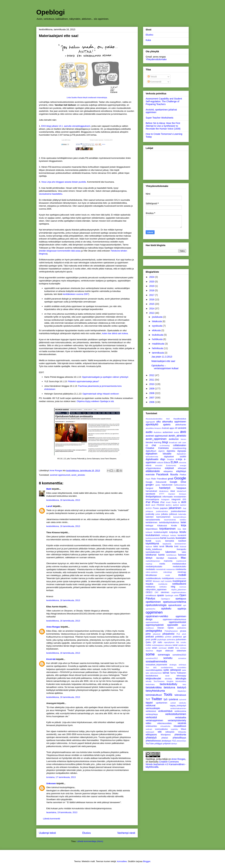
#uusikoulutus (180, 419)
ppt (185, 637)
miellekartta (181, 569)
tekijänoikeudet (153, 678)
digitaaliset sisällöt (175, 457)
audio (149, 432)
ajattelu (167, 425)
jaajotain (164, 508)
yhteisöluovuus (153, 741)
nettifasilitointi (179, 584)
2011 (152, 380)
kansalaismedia (153, 520)
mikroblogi (168, 572)
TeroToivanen (159, 681)
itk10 (148, 505)
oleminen (165, 592)
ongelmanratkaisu (179, 592)
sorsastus (182, 658)
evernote (150, 475)
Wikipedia (182, 732)
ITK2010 (160, 505)
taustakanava (152, 676)
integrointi (176, 499)
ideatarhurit (181, 491)
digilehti (161, 451)
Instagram (165, 499)
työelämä (174, 699)
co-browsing (165, 445)
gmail (170, 479)
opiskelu (166, 609)
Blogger (147, 861)
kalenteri (150, 517)
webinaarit (150, 732)
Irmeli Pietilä (171, 502)
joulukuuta (157, 317)
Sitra (177, 648)
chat (154, 445)
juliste (158, 514)
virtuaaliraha (165, 726)
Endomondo (171, 465)
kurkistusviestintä (153, 538)
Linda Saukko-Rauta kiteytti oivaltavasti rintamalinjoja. (87, 98)
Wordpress (166, 735)
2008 (152, 393)
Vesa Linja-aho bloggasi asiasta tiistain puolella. (64, 182)
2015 (152, 304)
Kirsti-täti (51, 659)
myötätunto (163, 584)
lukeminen (171, 552)
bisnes (183, 439)
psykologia (162, 640)
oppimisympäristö (155, 625)
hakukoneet (167, 485)
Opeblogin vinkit (172, 595)
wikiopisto (170, 732)
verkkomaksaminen (178, 708)
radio (160, 642)
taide (184, 670)
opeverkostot (175, 605)
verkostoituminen (176, 714)
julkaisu (165, 514)
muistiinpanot (179, 581)
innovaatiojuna (152, 499)
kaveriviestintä (170, 520)
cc (147, 445)
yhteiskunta (180, 735)
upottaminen (162, 703)
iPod (162, 502)
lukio (184, 552)
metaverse (170, 569)
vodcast (149, 729)
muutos (149, 584)
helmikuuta (158, 348)
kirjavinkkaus (152, 529)
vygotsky (174, 729)
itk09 (184, 502)
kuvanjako (181, 538)
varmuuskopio (153, 708)
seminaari (163, 648)
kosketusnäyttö (161, 532)
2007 (152, 398)
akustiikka (150, 428)
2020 (152, 282)
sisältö (171, 648)
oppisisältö (173, 625)
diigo (163, 459)
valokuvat (151, 705)
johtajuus (149, 511)
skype (159, 651)
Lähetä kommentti (51, 819)
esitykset (169, 468)
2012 (152, 375)
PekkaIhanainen (171, 631)
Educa (167, 463)
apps (172, 428)
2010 (152, 384)
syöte (166, 670)
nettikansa (150, 587)
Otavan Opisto (165, 628)
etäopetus (168, 471)
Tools (168, 695)
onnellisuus (151, 595)
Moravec (156, 581)
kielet (183, 522)
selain (155, 648)
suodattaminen (167, 667)
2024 (152, 277)
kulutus (173, 535)
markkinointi (181, 561)
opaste (160, 595)
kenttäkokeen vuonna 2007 (76, 294)
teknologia (181, 678)
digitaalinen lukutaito (158, 454)
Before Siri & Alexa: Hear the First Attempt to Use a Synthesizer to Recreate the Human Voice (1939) (163, 126)
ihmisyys (183, 494)
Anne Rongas (53, 627)
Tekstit (152, 77)
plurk (184, 634)
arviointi (182, 428)
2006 (152, 402)
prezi (148, 640)
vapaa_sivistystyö (178, 706)
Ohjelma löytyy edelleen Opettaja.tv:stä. (96, 401)
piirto (148, 634)
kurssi (163, 538)
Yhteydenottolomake (156, 59)
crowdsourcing (179, 448)
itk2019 (149, 508)
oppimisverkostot (177, 622)
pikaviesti (157, 634)
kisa (179, 529)
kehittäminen (152, 523)
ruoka (148, 645)
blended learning (153, 442)
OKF (157, 592)
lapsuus (149, 547)
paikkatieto (182, 628)
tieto (184, 684)
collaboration (180, 445)
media (162, 564)
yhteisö (165, 738)
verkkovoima (180, 711)
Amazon (158, 428)
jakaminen (175, 508)
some (150, 654)
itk (179, 502)
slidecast (169, 651)
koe (184, 529)
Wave (183, 729)
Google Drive (178, 482)
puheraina (171, 640)
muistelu (168, 581)
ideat (173, 491)
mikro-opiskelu (152, 572)
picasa (183, 631)
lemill (162, 547)
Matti (49, 489)
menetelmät (161, 569)
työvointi (183, 700)
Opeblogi (51, 12)
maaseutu (172, 558)
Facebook (162, 474)
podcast (150, 637)
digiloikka (171, 451)
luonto (161, 555)
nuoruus (183, 587)
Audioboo (158, 432)
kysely (158, 541)
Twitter (157, 699)
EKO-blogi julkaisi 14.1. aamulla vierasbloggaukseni (66, 126)
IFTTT (162, 494)
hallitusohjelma (180, 485)
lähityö (149, 558)
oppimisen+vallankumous (174, 619)
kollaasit (149, 532)
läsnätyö (160, 558)
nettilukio (163, 587)
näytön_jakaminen (179, 590)
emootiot (159, 465)
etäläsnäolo (153, 471)
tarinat (166, 673)
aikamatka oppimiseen (174, 422)
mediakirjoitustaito (154, 567)
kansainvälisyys (180, 517)
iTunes (156, 508)
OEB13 (149, 592)
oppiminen (154, 612)
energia (183, 465)
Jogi (184, 508)
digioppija (182, 451)
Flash (148, 479)
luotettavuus (171, 555)
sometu (168, 658)
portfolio (168, 637)
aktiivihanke (181, 425)
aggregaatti (150, 422)
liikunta (169, 546)
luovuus (182, 555)
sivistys (183, 648)
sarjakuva (182, 645)
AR (176, 428)
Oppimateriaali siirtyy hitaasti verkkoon (101, 394)
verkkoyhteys (152, 714)
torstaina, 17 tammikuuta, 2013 (61, 777)
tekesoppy (181, 676)
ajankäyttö (152, 424)
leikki (156, 547)
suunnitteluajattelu (154, 670)
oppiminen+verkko (157, 616)
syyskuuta (157, 326)
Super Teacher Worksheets (159, 118)
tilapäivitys (182, 691)
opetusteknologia (156, 605)
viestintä (182, 723)
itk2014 (183, 505)
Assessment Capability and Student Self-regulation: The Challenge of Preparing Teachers (164, 101)
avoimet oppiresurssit (60, 475)
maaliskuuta (158, 344)
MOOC (149, 581)
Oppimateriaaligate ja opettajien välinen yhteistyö (105, 377)
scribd (148, 648)
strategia (173, 665)
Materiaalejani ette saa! (163, 361)
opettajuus (181, 599)
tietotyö (182, 687)
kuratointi (182, 535)
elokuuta (157, 330)
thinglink (170, 681)
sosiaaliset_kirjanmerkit (156, 665)
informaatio (168, 497)
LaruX (49, 506)
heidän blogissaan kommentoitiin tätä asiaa (60, 251)
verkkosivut (151, 711)
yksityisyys (166, 741)
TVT (148, 699)
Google (180, 478)
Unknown (51, 783)
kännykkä (170, 541)
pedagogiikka (154, 631)
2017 (152, 295)
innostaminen (180, 497)
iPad (148, 502)
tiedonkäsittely (169, 684)
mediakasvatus (179, 564)
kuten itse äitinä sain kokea (115, 333)
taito (147, 673)
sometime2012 (152, 658)
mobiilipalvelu (168, 578)
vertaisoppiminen (154, 720)
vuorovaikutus (161, 729)
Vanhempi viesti (126, 833)
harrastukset (151, 491)
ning (173, 587)
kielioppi (149, 526)
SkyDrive (149, 651)
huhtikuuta (158, 339)
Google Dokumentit (156, 482)
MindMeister (151, 575)
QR (154, 642)
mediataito (150, 569)
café (180, 442)
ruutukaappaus (158, 645)
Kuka (148, 40)
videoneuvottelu (164, 723)
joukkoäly (150, 514)
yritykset (167, 744)
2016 (152, 299)
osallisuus (150, 628)
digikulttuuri (151, 451)
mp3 (162, 581)
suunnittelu (182, 667)
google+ (150, 485)
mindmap (182, 572)
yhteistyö (151, 738)
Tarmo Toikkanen (178, 673)
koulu (183, 532)
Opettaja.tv (165, 599)
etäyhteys (181, 471)
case (184, 442)
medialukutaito (179, 567)
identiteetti (150, 494)
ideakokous (164, 491)
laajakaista (167, 544)
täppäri (149, 703)
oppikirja (182, 609)
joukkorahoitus (162, 511)
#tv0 (168, 419)
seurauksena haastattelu (51, 194)
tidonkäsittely (181, 681)
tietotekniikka (154, 687)
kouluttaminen (153, 535)
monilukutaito (181, 578)
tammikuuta (158, 353)
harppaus (181, 488)
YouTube (150, 744)
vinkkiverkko (151, 726)
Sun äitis (151, 667)
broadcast (173, 442)
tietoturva (169, 687)
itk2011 (169, 505)
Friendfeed (162, 479)
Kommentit (154, 82)
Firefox (183, 475)
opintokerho (150, 609)
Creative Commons (157, 448)
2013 (152, 313)
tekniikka (168, 679)
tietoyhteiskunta (155, 691)
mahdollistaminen (153, 561)
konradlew (122, 861)
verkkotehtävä (165, 711)
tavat (167, 676)
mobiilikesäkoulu (153, 578)
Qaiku (148, 642)
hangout (149, 488)
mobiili (182, 575)
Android (165, 428)
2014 (152, 309)
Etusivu (87, 833)
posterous (177, 637)
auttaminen (168, 432)
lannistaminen (180, 544)
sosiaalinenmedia (156, 661)
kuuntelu (171, 538)
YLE (174, 741)
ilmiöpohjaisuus (154, 497)
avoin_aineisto (78, 475)
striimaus (182, 665)
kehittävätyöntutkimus (169, 523)
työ (166, 699)
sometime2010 (179, 655)
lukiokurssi (151, 555)
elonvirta (183, 463)
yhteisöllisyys (179, 738)
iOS (184, 499)
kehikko (183, 520)
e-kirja (179, 459)
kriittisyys (165, 535)
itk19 (153, 505)
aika (158, 422)
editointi (160, 463)
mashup (149, 564)
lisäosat (183, 547)
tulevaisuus (180, 695)
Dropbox (170, 459)
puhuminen (181, 640)
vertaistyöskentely (177, 720)
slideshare (181, 651)
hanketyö (165, 488)
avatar (176, 432)
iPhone (155, 502)
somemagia (164, 655)
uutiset (173, 703)
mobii (168, 575)
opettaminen (153, 602)
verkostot (151, 717)
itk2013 (176, 505)
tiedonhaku (150, 684)
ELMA (174, 462)
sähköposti (175, 670)
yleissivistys (181, 741)
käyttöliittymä (152, 544)
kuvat (148, 541)
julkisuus (173, 514)
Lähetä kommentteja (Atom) (90, 841)
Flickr (154, 479)
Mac (183, 558)
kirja (184, 525)
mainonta (168, 561)
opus (184, 625)
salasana (168, 645)
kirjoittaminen (167, 529)
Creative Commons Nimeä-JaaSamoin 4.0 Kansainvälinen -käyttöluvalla (166, 764)
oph (185, 605)
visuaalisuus (180, 726)
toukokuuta (158, 335)
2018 (152, 290)
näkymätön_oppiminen (156, 590)
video (148, 723)
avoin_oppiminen (156, 439)
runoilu (183, 642)
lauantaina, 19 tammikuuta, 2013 (62, 812)
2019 (152, 286)
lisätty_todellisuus (154, 549)
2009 (152, 389)
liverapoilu (181, 549)
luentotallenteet (153, 552)
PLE (178, 634)
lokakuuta (157, 321)
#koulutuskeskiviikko (154, 419)
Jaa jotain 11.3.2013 (162, 357)
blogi (165, 442)
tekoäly (149, 681)
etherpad (182, 468)
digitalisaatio (152, 459)
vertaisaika (181, 717)
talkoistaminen (156, 673)
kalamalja (182, 514)
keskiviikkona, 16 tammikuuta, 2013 (63, 500)
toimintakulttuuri (154, 695)
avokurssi (174, 439)
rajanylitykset (169, 642)
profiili (154, 640)
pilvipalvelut (168, 634)
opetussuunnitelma (174, 602)
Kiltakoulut (162, 526)
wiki (160, 732)
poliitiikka (159, 637)
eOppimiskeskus (153, 468)
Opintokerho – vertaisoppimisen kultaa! (165, 367)
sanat (175, 645)
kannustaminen (163, 517)
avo (183, 432)
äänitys (174, 744)
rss (177, 642)
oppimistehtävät (152, 622)
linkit (176, 547)
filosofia (174, 475)
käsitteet (182, 541)
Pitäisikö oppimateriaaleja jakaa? (83, 381)
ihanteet (172, 494)
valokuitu (182, 703)
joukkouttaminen (179, 511)
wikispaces (151, 735)
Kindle (174, 526)
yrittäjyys (158, 744)
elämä (148, 465)
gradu (158, 485)
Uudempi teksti (47, 833)
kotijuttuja (174, 532)
